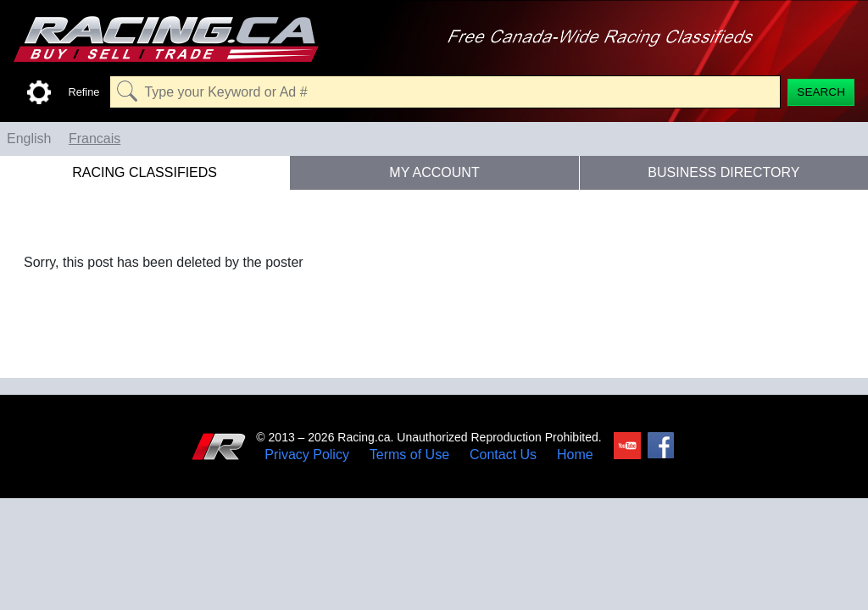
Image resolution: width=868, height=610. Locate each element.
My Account (434, 172)
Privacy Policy (307, 455)
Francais (95, 139)
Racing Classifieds (145, 172)
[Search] (821, 92)
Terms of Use (409, 455)
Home (575, 455)
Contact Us (503, 455)
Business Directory (723, 172)
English (29, 139)
